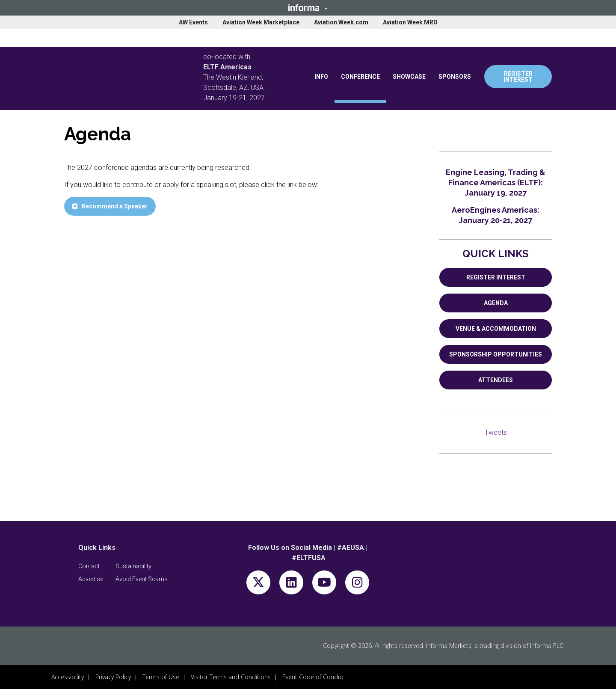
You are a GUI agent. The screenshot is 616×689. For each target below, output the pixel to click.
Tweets (496, 432)
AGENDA (496, 303)
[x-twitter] (258, 584)
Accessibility (68, 677)
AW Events (193, 22)
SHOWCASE (409, 77)
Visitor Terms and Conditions (231, 677)
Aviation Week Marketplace (261, 22)
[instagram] (357, 584)
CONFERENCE (360, 77)
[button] (308, 8)
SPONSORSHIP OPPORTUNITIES (496, 354)
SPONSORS (455, 77)
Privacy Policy (113, 677)
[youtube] (324, 584)
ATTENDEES (496, 380)
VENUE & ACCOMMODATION (496, 329)
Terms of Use (161, 677)
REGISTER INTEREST (518, 77)
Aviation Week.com (341, 22)
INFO (321, 77)
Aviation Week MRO (410, 22)
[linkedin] (291, 584)
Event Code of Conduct (314, 677)
